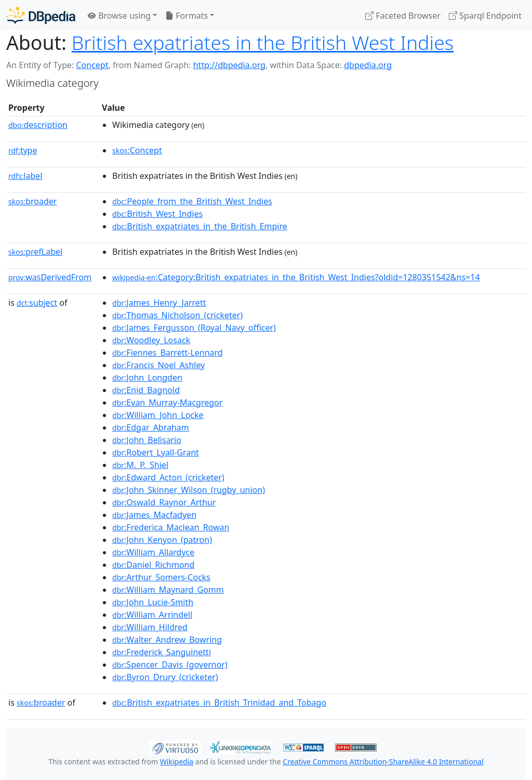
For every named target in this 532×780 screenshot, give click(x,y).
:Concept (137, 150)
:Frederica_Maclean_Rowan (171, 527)
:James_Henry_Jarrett (159, 303)
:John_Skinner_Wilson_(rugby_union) (189, 490)
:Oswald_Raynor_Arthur (164, 502)
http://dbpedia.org (229, 65)
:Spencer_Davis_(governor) (170, 665)
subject (37, 303)
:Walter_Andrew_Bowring (167, 640)
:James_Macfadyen (154, 515)
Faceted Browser (403, 16)
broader (32, 201)
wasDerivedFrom (50, 277)
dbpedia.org (368, 65)
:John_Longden (147, 378)
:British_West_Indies (157, 214)
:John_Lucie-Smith (153, 602)
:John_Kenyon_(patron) (162, 540)
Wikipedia (177, 762)
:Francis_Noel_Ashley (158, 365)
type (23, 150)
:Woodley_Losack (151, 340)
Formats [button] (187, 16)
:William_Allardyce (153, 552)
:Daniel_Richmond (153, 565)
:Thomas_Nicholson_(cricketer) (177, 315)
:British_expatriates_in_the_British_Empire (200, 226)
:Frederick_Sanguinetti (162, 652)
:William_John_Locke (158, 415)
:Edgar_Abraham (151, 427)
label (25, 176)
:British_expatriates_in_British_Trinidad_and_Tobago (219, 703)
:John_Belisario (147, 440)
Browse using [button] (119, 16)
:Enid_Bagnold (146, 390)
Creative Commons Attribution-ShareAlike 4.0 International (383, 762)
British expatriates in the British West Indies (263, 42)
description (38, 125)
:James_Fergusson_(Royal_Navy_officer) (194, 328)
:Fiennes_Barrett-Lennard (168, 353)
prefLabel (35, 252)
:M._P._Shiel (140, 465)
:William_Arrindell (152, 615)
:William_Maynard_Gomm (168, 590)
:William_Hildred (150, 627)
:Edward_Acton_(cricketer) (168, 477)
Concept (92, 65)
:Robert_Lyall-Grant (156, 452)
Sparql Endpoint (485, 16)
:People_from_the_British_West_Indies (192, 201)
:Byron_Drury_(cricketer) (165, 677)
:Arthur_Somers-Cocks (161, 577)
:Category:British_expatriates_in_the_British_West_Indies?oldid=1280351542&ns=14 (296, 277)
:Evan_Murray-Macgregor (167, 402)
